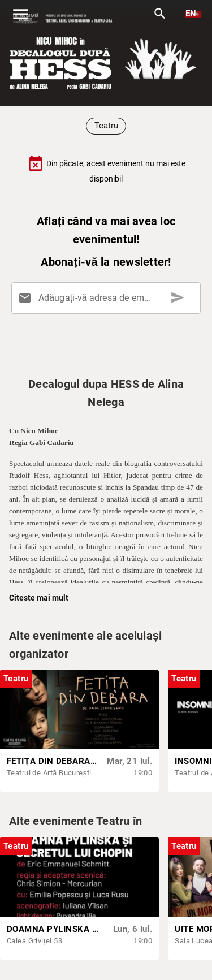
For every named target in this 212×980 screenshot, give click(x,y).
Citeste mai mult (39, 598)
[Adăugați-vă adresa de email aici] (108, 298)
